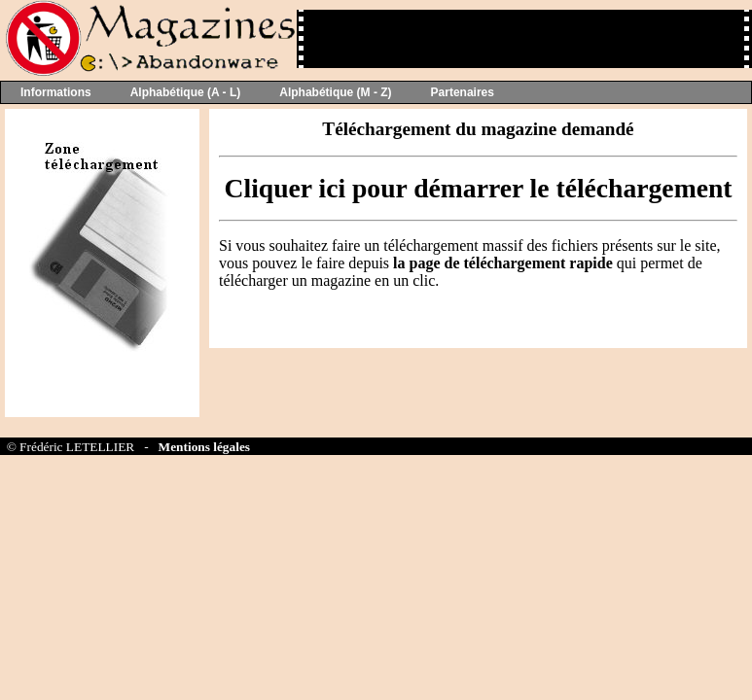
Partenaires (463, 92)
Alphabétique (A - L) (186, 92)
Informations (56, 92)
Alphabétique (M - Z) (335, 92)
